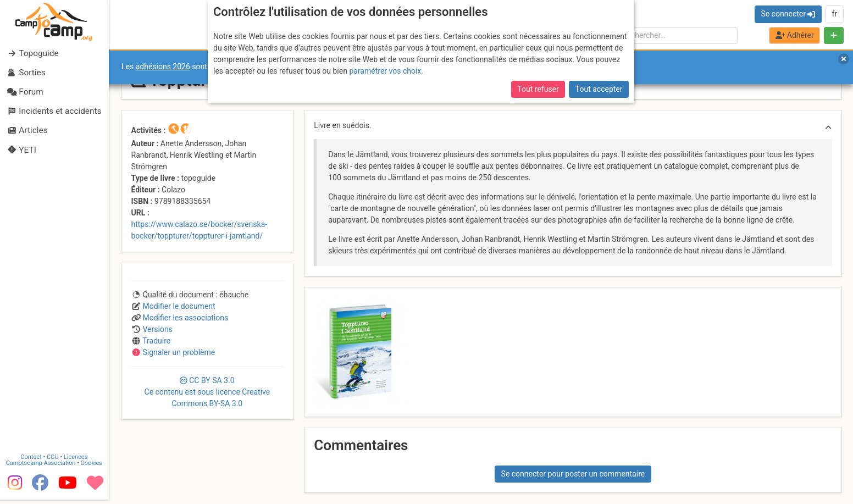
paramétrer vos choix (385, 71)
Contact (32, 461)
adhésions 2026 (163, 67)
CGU (54, 461)
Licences (77, 461)
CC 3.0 (207, 392)
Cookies (92, 467)
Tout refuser (538, 89)
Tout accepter (599, 89)
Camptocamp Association (41, 467)
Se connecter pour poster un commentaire (573, 474)
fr (834, 14)
